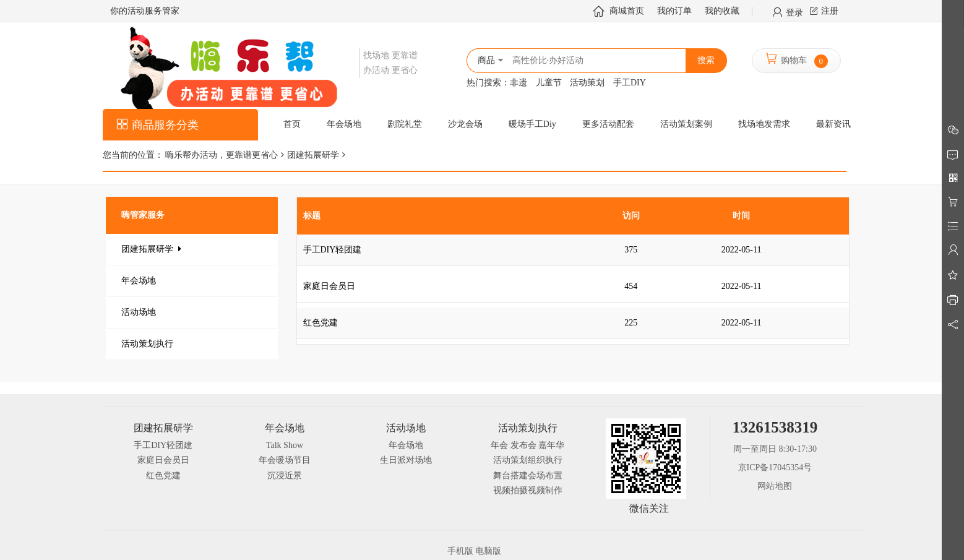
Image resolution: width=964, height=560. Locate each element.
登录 (794, 12)
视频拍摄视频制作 (528, 490)
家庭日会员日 (163, 460)
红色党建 (163, 476)
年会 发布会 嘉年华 (527, 445)
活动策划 (587, 83)
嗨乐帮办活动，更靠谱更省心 (221, 155)
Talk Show (285, 445)
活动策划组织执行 (528, 460)
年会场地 (139, 281)
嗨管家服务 (143, 215)
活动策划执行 (147, 344)
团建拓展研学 (313, 155)
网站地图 (775, 486)
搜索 (706, 60)
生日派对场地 (406, 460)
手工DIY (630, 83)
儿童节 (549, 83)
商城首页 (627, 11)
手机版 (460, 551)
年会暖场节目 (285, 460)
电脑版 (488, 551)
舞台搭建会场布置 (528, 476)
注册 (830, 11)
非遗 (519, 83)
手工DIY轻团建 (163, 445)
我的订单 (674, 11)
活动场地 (139, 312)
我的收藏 (722, 11)
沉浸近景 (285, 476)
